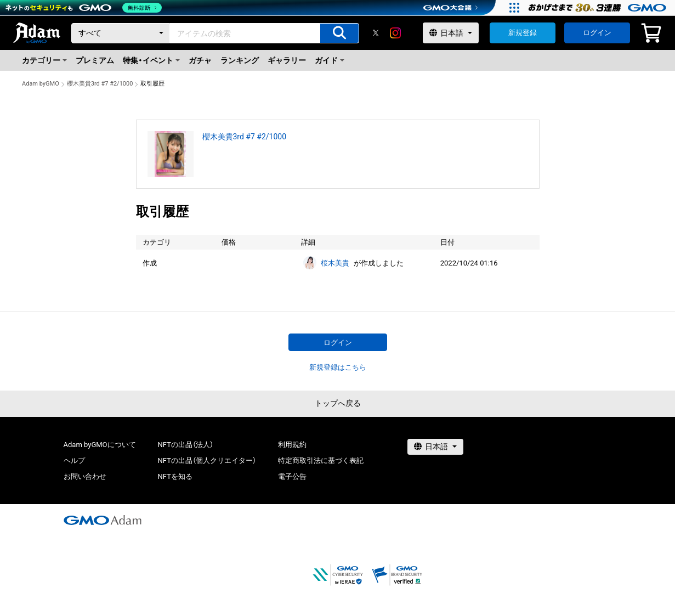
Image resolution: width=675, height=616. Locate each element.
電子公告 (292, 476)
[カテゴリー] (121, 33)
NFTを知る (175, 476)
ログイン (597, 33)
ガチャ (200, 60)
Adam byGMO (41, 84)
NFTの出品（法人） (186, 445)
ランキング (240, 60)
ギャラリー (287, 60)
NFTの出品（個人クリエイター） (207, 460)
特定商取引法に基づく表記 (321, 460)
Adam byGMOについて (100, 445)
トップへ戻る (338, 403)
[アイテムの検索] (339, 33)
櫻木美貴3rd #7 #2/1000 (100, 84)
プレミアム (95, 60)
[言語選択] (451, 33)
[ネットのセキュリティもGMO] (84, 8)
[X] (376, 33)
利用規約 (292, 445)
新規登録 (523, 33)
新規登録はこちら (338, 367)
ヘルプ (74, 460)
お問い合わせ (85, 476)
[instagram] (395, 33)
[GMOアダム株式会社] (103, 520)
